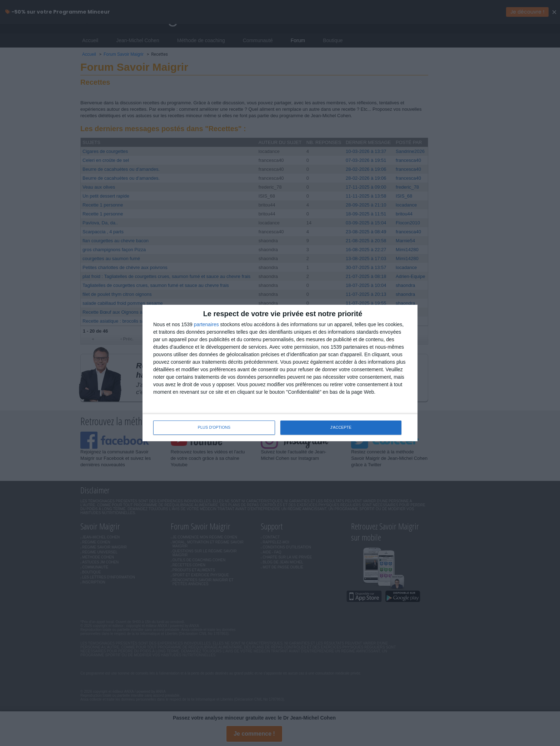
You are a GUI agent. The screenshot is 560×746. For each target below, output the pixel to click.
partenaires (206, 324)
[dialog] (280, 373)
